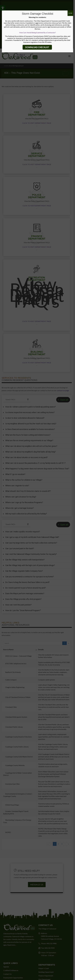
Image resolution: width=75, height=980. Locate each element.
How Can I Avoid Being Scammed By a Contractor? (37, 32)
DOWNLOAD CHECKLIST (37, 47)
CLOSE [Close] (70, 13)
